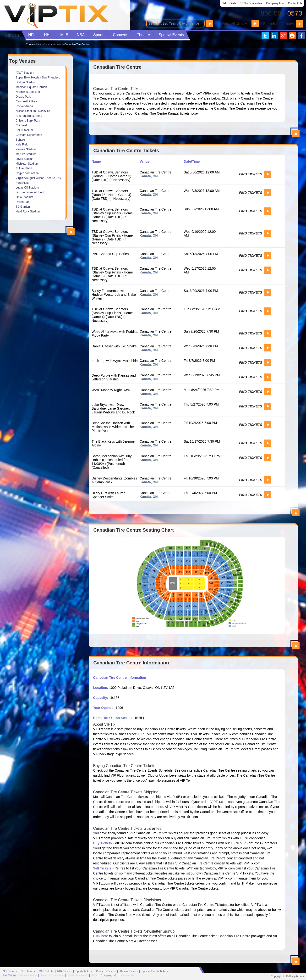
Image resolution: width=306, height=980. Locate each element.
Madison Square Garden (31, 87)
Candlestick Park (27, 101)
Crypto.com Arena (27, 173)
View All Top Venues (71, 231)
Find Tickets (251, 174)
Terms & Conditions (52, 975)
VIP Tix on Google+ (283, 36)
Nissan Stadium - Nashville (33, 111)
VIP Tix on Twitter (265, 36)
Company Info (275, 3)
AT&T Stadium (25, 73)
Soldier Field (24, 168)
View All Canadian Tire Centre (296, 133)
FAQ (94, 975)
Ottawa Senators (122, 718)
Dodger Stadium (26, 82)
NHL (48, 35)
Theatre (143, 35)
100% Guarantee (251, 3)
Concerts (120, 35)
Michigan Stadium (27, 164)
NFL (32, 35)
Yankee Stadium (26, 149)
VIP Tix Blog (292, 36)
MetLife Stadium (26, 154)
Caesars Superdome (29, 135)
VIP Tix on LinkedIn (274, 36)
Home (46, 44)
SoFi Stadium (24, 130)
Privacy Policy (28, 975)
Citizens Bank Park (28, 121)
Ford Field (22, 183)
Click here (101, 936)
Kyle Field (22, 145)
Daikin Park (23, 202)
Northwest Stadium (28, 92)
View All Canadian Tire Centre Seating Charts (296, 646)
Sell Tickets (229, 3)
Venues (57, 44)
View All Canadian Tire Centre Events (296, 513)
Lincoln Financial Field (30, 192)
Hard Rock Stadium (28, 212)
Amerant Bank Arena (29, 116)
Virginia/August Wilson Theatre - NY (39, 178)
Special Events (171, 35)
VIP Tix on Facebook (301, 36)
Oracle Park (23, 97)
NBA (81, 35)
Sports (99, 35)
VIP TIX (56, 16)
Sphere (20, 140)
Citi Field (21, 125)
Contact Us (295, 3)
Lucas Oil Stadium (27, 188)
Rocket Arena (24, 106)
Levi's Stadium (25, 159)
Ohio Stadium (25, 197)
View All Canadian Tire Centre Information (296, 961)
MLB (64, 35)
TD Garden (23, 207)
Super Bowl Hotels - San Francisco (38, 78)
